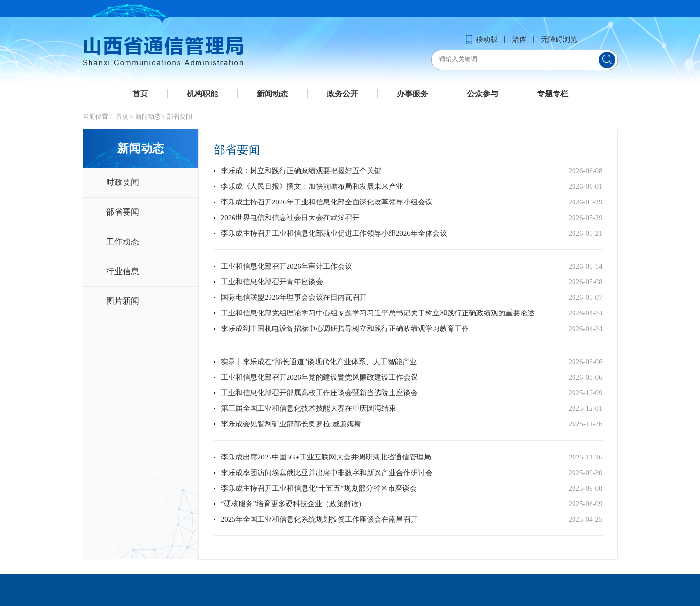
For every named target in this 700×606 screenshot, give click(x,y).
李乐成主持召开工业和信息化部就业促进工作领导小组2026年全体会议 (334, 233)
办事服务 (413, 94)
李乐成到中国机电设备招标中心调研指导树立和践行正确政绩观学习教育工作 (345, 329)
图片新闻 (123, 301)
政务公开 (342, 94)
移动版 (481, 39)
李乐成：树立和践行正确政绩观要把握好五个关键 (301, 171)
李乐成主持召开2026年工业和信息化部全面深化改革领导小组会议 (327, 202)
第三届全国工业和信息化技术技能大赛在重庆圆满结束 (308, 408)
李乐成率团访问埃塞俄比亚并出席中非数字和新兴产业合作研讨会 (327, 473)
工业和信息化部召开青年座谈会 (272, 282)
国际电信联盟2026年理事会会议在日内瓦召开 (294, 297)
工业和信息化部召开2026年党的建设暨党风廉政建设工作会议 (319, 377)
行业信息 (123, 271)
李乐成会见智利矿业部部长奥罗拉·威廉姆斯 (291, 424)
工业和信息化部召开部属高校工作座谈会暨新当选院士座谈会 (319, 393)
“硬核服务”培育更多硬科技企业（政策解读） (293, 504)
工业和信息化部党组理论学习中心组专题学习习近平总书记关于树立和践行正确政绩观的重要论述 (378, 313)
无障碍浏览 (559, 39)
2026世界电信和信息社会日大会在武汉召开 (290, 218)
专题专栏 (553, 94)
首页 (140, 94)
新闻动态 (272, 94)
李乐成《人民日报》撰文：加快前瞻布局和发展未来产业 (312, 186)
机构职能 (202, 94)
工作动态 (123, 242)
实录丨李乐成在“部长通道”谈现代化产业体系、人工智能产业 (319, 362)
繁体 (519, 39)
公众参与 (483, 94)
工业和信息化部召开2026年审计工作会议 (287, 266)
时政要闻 (123, 182)
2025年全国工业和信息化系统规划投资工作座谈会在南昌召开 (319, 519)
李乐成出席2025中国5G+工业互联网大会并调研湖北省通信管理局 (326, 457)
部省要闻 (179, 117)
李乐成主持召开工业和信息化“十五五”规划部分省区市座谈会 (319, 488)
